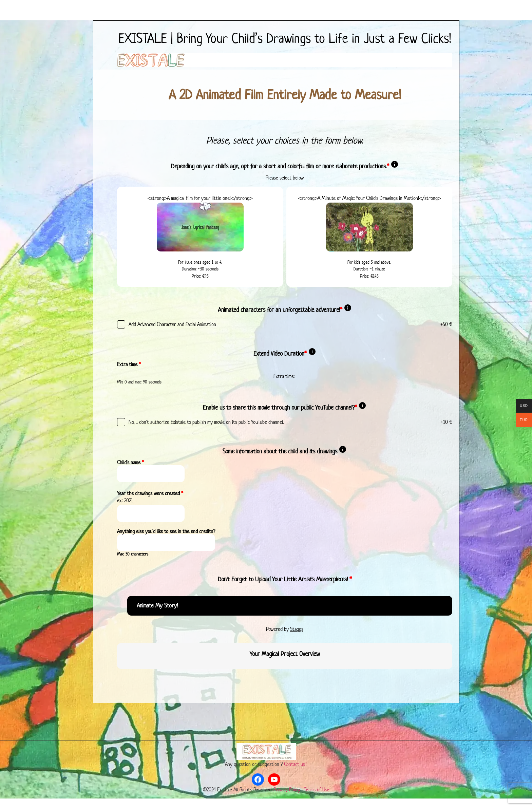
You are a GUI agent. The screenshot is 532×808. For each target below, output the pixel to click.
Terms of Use (317, 790)
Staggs (297, 629)
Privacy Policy (287, 790)
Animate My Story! (157, 606)
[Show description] (395, 166)
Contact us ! (296, 764)
